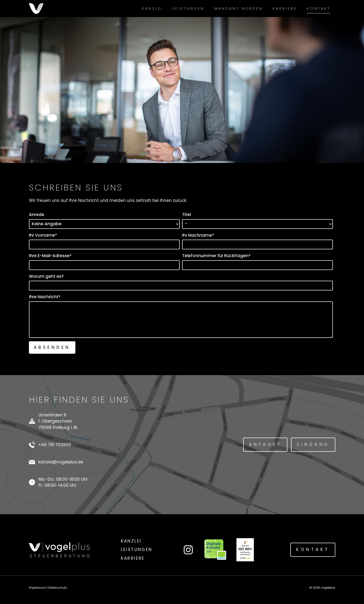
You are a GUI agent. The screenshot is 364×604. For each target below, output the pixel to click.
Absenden (52, 347)
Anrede (37, 215)
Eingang (313, 444)
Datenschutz (58, 588)
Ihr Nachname (198, 235)
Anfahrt (265, 444)
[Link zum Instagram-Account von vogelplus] (188, 550)
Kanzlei (152, 8)
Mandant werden (239, 8)
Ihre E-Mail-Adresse (50, 256)
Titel (186, 215)
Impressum (37, 588)
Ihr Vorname (43, 235)
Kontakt (319, 8)
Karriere (285, 8)
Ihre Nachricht (45, 297)
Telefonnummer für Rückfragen (216, 256)
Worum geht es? (46, 276)
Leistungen (189, 8)
